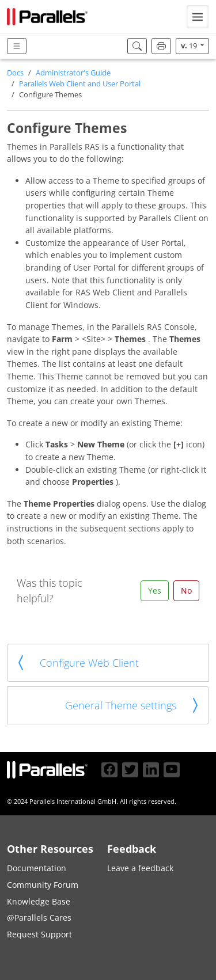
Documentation (37, 868)
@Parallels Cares (39, 918)
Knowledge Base (39, 901)
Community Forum (43, 885)
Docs (15, 73)
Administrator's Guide (73, 73)
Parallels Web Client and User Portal (80, 84)
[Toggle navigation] (198, 17)
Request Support (39, 934)
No (186, 590)
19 (190, 46)
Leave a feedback (140, 868)
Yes (155, 590)
